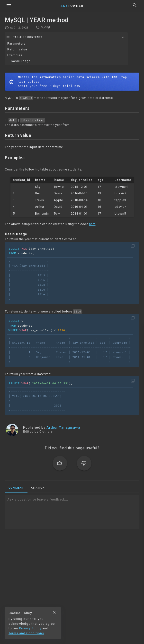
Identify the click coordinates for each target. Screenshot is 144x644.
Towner (72, 6)
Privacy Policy (30, 628)
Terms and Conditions (26, 633)
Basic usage (21, 61)
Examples (15, 55)
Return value (17, 49)
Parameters (16, 44)
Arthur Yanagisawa (63, 427)
